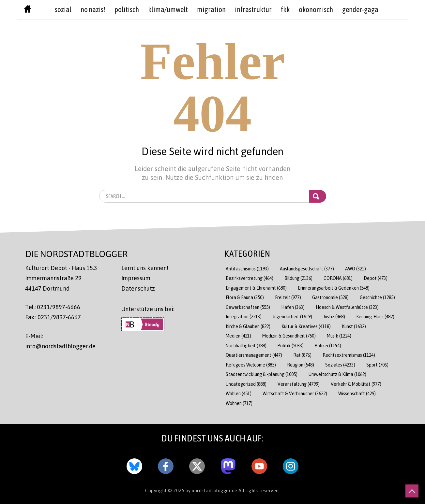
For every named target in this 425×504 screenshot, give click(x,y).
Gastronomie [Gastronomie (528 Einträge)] (330, 297)
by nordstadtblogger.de (212, 490)
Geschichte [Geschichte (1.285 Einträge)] (377, 297)
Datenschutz (138, 288)
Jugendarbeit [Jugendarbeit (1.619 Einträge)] (292, 317)
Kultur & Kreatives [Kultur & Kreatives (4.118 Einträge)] (306, 326)
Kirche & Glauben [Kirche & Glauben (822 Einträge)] (248, 326)
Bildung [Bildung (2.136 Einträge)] (298, 278)
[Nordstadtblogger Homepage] (28, 10)
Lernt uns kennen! (145, 268)
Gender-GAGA (360, 9)
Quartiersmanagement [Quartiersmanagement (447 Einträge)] (254, 355)
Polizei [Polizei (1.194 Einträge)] (328, 346)
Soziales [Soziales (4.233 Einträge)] (340, 365)
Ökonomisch (316, 9)
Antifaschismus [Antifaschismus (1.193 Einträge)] (247, 269)
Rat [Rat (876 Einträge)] (302, 355)
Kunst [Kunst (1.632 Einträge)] (354, 326)
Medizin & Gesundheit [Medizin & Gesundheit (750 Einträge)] (289, 336)
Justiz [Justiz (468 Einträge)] (334, 317)
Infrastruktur (253, 9)
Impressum (136, 278)
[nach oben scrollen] (412, 491)
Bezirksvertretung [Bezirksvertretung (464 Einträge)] (250, 278)
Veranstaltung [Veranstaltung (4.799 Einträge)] (299, 384)
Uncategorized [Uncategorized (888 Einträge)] (246, 384)
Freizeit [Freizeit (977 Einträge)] (288, 297)
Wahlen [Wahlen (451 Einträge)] (239, 393)
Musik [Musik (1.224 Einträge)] (339, 336)
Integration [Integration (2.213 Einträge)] (244, 317)
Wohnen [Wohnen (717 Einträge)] (239, 403)
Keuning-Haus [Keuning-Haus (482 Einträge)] (375, 317)
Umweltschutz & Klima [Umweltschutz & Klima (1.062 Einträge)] (337, 374)
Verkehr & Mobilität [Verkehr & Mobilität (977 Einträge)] (356, 384)
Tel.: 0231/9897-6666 (53, 307)
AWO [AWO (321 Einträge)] (356, 269)
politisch (127, 9)
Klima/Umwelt (168, 9)
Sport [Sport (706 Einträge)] (377, 365)
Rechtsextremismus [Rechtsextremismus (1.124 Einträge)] (349, 355)
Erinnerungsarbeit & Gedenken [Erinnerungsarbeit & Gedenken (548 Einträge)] (334, 288)
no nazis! (93, 9)
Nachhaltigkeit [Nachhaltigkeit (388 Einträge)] (246, 346)
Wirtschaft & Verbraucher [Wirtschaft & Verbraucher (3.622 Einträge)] (295, 393)
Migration (211, 9)
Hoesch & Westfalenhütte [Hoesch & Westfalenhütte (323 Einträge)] (347, 307)
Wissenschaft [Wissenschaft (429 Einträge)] (357, 393)
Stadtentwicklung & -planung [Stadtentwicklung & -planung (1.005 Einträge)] (262, 374)
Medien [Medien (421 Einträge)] (238, 336)
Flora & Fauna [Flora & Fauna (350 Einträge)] (245, 297)
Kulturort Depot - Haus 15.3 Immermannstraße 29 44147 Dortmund (61, 278)
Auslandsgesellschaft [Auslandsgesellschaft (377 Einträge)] (307, 269)
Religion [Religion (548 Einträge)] (301, 365)
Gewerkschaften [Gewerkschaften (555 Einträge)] (248, 307)
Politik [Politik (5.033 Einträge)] (291, 346)
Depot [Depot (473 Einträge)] (376, 278)
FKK (285, 9)
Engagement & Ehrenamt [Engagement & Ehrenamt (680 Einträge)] (256, 288)
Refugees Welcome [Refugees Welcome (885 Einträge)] (251, 365)
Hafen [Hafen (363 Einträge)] (293, 307)
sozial (63, 9)
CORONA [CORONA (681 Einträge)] (338, 278)
